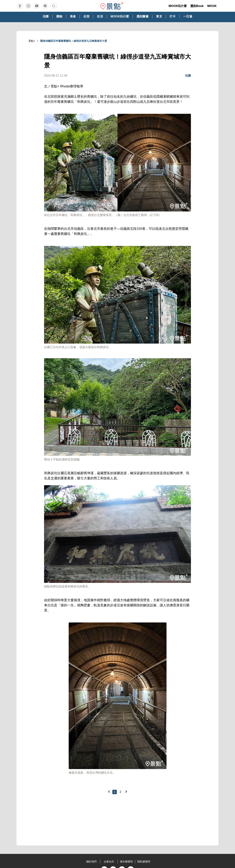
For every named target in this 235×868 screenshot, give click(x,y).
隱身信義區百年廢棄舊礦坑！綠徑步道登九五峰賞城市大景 (74, 41)
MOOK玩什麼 (178, 6)
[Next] (126, 792)
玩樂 (188, 76)
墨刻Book (197, 6)
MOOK (212, 6)
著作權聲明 (126, 862)
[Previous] (109, 792)
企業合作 (109, 862)
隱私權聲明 (144, 862)
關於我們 (91, 862)
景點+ (32, 41)
